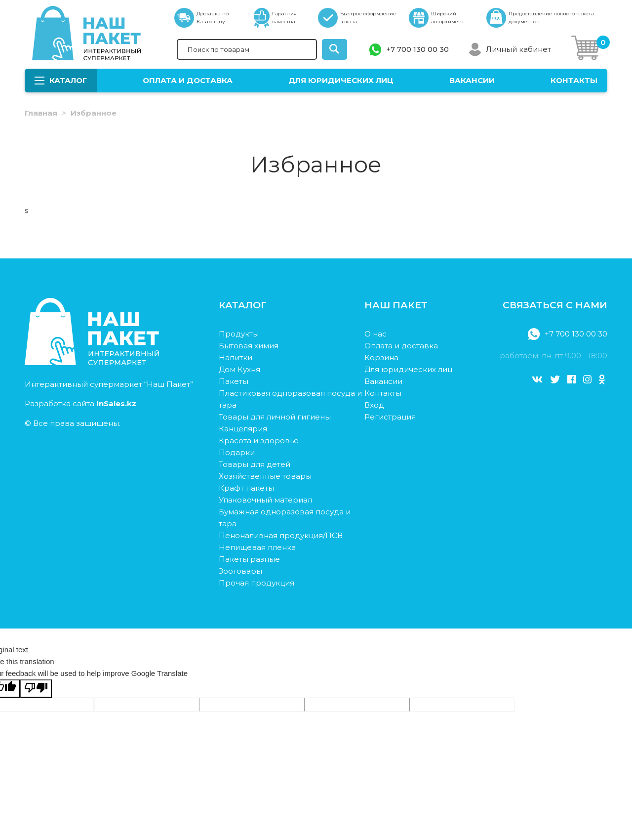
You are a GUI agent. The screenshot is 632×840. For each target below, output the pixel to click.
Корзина (381, 357)
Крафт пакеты (246, 488)
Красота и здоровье (259, 441)
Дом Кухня (239, 369)
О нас (375, 334)
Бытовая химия (249, 346)
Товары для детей (255, 464)
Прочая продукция (257, 583)
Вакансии (472, 80)
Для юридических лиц (341, 80)
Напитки (236, 357)
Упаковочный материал (265, 500)
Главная (41, 113)
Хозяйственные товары (265, 476)
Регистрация (390, 417)
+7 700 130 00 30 (417, 49)
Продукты (239, 334)
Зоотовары (240, 571)
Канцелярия (243, 429)
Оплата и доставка (188, 80)
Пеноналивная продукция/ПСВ (281, 535)
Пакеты (234, 381)
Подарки (237, 452)
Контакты (574, 80)
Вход (374, 405)
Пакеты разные (249, 559)
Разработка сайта (80, 403)
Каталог (61, 80)
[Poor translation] (36, 689)
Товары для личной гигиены (275, 417)
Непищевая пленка (257, 547)
